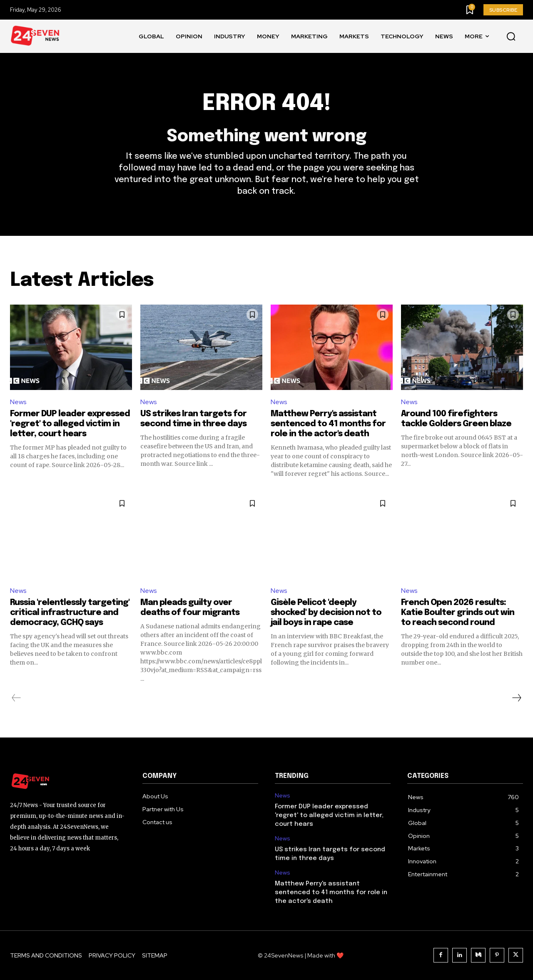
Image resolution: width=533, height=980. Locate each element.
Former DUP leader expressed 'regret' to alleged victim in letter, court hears (70, 424)
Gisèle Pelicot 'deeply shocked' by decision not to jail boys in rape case (326, 613)
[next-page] (516, 698)
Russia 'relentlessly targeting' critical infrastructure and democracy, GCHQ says (70, 613)
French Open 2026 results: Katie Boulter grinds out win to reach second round (458, 613)
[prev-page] (16, 698)
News (18, 402)
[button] (511, 37)
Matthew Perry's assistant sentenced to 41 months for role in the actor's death (328, 424)
